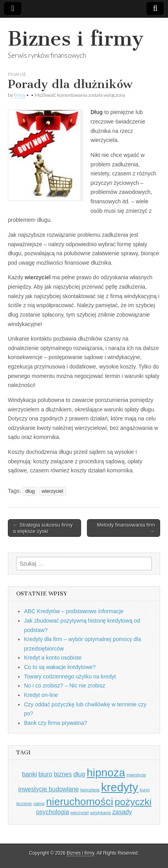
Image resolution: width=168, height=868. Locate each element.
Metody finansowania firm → (126, 528)
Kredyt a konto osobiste (53, 658)
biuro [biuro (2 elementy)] (45, 774)
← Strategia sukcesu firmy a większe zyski (43, 528)
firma (19, 95)
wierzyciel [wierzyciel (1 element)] (79, 813)
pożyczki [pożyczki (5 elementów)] (133, 802)
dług (30, 491)
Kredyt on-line (41, 695)
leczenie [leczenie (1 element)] (24, 803)
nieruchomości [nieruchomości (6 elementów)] (80, 802)
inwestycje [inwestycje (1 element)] (136, 775)
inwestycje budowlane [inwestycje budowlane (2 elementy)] (48, 789)
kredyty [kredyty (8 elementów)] (120, 787)
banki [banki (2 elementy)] (30, 774)
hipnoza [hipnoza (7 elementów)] (106, 773)
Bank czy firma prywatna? (55, 723)
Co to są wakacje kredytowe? (60, 667)
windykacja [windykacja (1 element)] (100, 813)
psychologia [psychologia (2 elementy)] (53, 812)
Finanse (17, 74)
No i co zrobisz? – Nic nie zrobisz (65, 686)
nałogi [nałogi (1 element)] (39, 803)
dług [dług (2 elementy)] (79, 774)
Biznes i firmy (76, 39)
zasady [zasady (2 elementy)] (122, 812)
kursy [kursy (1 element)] (145, 790)
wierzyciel (53, 491)
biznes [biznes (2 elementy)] (63, 774)
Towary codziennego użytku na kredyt (70, 676)
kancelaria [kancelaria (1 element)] (90, 790)
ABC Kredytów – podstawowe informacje (74, 611)
